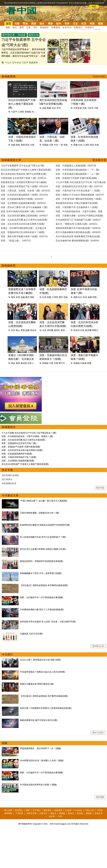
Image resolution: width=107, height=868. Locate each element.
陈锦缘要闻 (9, 77)
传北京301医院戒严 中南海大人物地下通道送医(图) (22, 104)
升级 (56, 363)
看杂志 (53, 813)
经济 (27, 145)
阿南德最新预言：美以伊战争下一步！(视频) (40, 748)
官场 (25, 24)
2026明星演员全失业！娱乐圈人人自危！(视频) (42, 760)
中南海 (83, 363)
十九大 (8, 63)
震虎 (23, 330)
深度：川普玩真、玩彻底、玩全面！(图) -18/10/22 (25, 191)
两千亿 (62, 363)
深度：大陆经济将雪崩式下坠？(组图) (19, 457)
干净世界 (19, 813)
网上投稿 (8, 810)
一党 (61, 145)
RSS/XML (100, 77)
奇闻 (92, 24)
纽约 (59, 24)
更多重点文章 (98, 646)
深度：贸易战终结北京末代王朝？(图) (19, 443)
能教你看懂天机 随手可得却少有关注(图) (39, 720)
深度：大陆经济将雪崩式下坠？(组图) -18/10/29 (24, 186)
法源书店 (43, 813)
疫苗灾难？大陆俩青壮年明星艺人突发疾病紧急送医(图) (46, 708)
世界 (67, 24)
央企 (54, 108)
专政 (65, 145)
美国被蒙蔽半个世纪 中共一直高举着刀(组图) (41, 573)
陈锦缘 (22, 35)
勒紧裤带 (33, 63)
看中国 (23, 12)
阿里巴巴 (97, 297)
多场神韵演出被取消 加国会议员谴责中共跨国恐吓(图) (45, 525)
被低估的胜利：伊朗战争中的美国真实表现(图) (42, 561)
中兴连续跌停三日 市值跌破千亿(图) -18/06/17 (78, 220)
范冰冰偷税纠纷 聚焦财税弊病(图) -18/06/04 (77, 241)
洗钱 (65, 297)
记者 (28, 27)
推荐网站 (8, 813)
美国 (34, 24)
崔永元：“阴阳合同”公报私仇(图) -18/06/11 (77, 224)
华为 (59, 108)
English (68, 810)
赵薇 (27, 330)
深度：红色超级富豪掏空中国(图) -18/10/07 (22, 199)
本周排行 (89, 27)
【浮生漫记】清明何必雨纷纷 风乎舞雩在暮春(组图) (44, 585)
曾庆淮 (64, 330)
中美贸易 (78, 108)
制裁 (49, 108)
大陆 (17, 24)
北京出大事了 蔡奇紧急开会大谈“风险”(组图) (40, 660)
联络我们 (19, 810)
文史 (75, 24)
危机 (18, 145)
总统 (30, 363)
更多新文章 (99, 160)
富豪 (76, 145)
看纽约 (71, 813)
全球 (18, 297)
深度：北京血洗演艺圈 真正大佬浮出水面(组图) (23, 440)
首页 (8, 24)
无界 (60, 816)
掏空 (61, 297)
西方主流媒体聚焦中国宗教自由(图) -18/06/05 (78, 232)
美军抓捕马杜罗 (9, 483)
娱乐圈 (88, 330)
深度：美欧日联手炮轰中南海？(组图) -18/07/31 (24, 236)
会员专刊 (67, 27)
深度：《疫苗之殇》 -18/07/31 (16, 241)
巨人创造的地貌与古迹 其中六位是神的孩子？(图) (43, 537)
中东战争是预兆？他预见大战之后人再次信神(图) (43, 672)
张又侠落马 (7, 479)
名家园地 (56, 27)
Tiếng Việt (90, 810)
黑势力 (95, 330)
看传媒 (80, 813)
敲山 (18, 330)
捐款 (28, 810)
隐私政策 (58, 810)
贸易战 (45, 145)
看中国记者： (10, 35)
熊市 (13, 297)
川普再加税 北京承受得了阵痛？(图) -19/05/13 (23, 178)
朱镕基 (28, 112)
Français (78, 810)
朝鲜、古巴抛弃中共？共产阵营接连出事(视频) (42, 597)
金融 (13, 145)
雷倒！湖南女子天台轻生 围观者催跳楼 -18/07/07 (80, 195)
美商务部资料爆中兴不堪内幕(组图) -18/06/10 (78, 228)
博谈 (50, 24)
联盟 (89, 363)
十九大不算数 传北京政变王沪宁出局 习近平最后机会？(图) (29, 433)
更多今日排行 (98, 733)
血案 (90, 297)
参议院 (24, 363)
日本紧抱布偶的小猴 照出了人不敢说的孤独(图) (42, 609)
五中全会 (17, 63)
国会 (13, 363)
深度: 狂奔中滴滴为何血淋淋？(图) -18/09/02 (23, 211)
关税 (84, 108)
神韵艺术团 (32, 813)
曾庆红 (57, 330)
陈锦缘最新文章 (11, 160)
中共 (56, 145)
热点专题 (7, 470)
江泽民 (21, 112)
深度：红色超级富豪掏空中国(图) (17, 454)
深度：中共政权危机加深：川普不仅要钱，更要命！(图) (27, 436)
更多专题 (100, 488)
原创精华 (44, 27)
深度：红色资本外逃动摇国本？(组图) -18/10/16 (24, 195)
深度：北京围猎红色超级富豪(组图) (18, 461)
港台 (42, 24)
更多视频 (100, 797)
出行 (80, 297)
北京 (13, 330)
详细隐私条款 (63, 7)
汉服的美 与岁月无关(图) (31, 634)
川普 (96, 108)
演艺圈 (50, 330)
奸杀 (85, 297)
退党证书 (99, 813)
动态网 (52, 816)
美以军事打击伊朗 (10, 475)
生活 (84, 24)
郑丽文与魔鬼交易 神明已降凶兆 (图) (37, 684)
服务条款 (48, 810)
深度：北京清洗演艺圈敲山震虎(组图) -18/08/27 (24, 216)
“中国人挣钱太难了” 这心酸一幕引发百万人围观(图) (44, 501)
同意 (94, 7)
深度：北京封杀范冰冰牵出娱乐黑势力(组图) (22, 450)
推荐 (22, 27)
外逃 (97, 145)
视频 (100, 24)
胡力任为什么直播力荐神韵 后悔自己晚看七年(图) (43, 549)
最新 (8, 27)
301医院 (35, 112)
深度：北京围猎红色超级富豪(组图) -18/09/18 (23, 203)
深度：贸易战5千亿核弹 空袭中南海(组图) (21, 447)
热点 (15, 27)
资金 (92, 145)
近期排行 (78, 27)
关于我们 (37, 810)
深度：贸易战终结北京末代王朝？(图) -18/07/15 (79, 186)
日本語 (100, 810)
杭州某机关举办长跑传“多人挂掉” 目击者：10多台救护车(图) (48, 622)
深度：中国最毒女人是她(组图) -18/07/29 (76, 166)
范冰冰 (33, 330)
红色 (80, 145)
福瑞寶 (89, 813)
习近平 (25, 63)
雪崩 (23, 145)
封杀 (82, 330)
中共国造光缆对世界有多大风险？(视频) (38, 785)
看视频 (62, 813)
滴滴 (76, 297)
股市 (27, 297)
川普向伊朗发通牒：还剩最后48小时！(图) (40, 513)
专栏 (35, 27)
